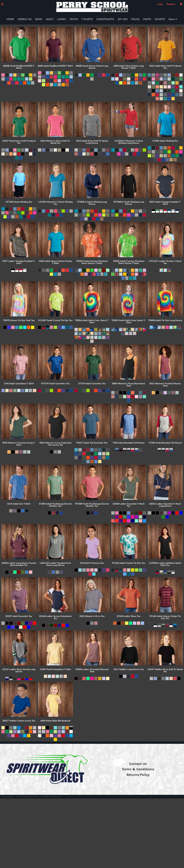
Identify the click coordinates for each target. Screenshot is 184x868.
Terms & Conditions (138, 769)
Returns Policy (138, 775)
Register (171, 4)
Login (160, 4)
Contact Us (138, 764)
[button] (2, 4)
